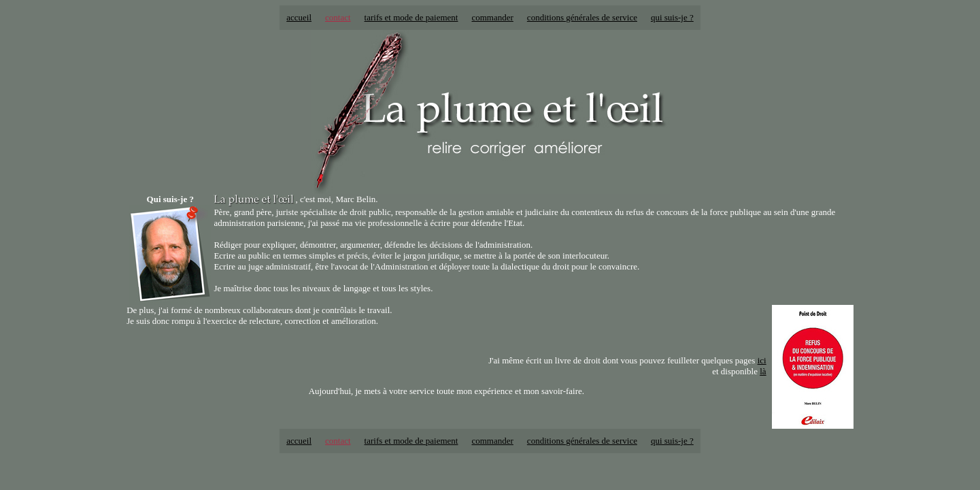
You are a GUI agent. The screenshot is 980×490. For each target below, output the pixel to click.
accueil (299, 17)
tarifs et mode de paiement (411, 17)
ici (762, 360)
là (763, 371)
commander (492, 17)
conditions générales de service (582, 17)
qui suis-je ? (672, 17)
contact (338, 17)
